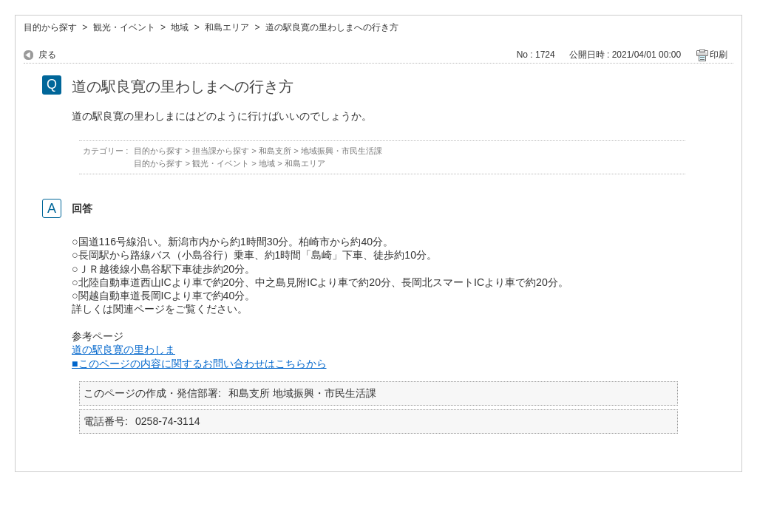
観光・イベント (124, 27)
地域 (180, 27)
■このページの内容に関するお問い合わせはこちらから (199, 364)
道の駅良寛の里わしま (123, 349)
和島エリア (227, 27)
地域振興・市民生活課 (342, 151)
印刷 (719, 55)
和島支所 (275, 151)
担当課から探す (221, 151)
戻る (47, 55)
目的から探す (50, 27)
